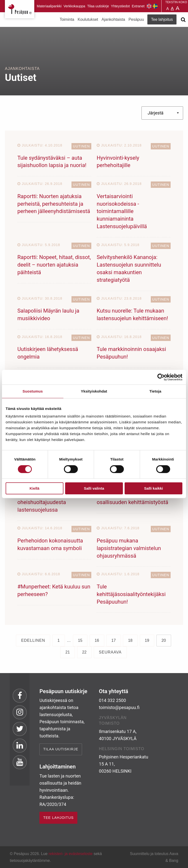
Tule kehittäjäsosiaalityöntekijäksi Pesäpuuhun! (131, 594)
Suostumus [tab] (33, 391)
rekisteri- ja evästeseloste (71, 854)
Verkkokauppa (74, 6)
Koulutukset (88, 19)
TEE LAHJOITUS (59, 818)
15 (80, 640)
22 (84, 652)
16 (97, 640)
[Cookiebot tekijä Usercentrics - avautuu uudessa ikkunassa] (161, 377)
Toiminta (67, 19)
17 (114, 640)
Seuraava (110, 652)
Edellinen (33, 640)
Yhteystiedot (120, 6)
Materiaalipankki (49, 6)
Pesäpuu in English (149, 6)
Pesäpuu (20, 9)
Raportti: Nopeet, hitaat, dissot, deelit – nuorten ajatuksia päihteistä (54, 265)
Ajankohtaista (113, 19)
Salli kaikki (154, 488)
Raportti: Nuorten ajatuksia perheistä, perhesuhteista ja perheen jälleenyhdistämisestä (54, 204)
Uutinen (81, 146)
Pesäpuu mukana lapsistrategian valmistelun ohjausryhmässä (129, 548)
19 (147, 640)
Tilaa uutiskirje (98, 6)
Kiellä (35, 488)
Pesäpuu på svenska (155, 6)
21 (68, 652)
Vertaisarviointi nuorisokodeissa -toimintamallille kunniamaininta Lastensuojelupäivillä (122, 211)
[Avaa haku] (183, 20)
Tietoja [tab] (155, 391)
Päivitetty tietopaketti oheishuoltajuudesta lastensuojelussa (43, 502)
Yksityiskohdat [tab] (94, 391)
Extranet (138, 6)
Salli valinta (94, 488)
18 (130, 640)
